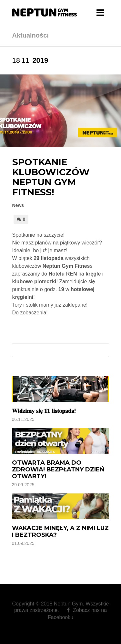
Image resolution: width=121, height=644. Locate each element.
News (18, 205)
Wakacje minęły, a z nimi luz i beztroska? (60, 531)
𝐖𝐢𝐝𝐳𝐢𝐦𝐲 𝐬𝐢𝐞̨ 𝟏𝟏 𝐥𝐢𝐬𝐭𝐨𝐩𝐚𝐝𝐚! (44, 411)
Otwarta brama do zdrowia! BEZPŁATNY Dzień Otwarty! (58, 469)
